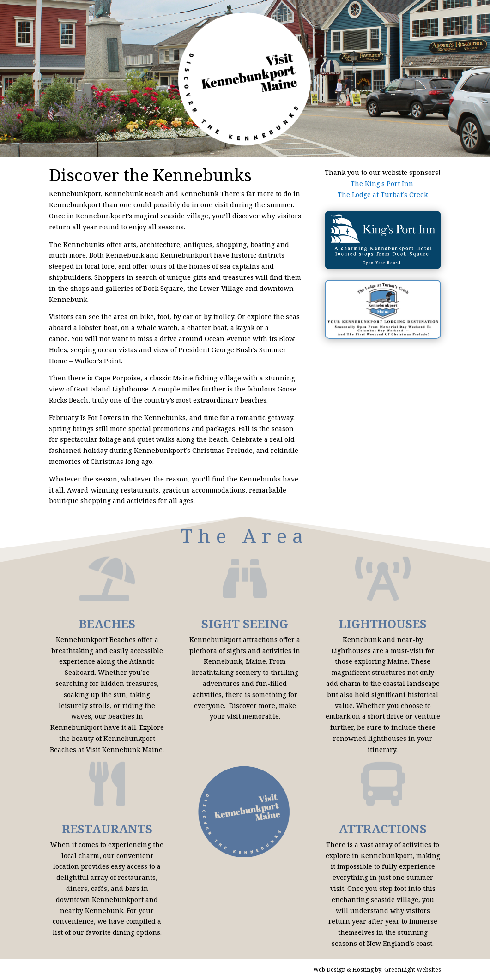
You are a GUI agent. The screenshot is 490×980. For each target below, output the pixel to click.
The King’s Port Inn (383, 183)
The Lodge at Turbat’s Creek (383, 195)
